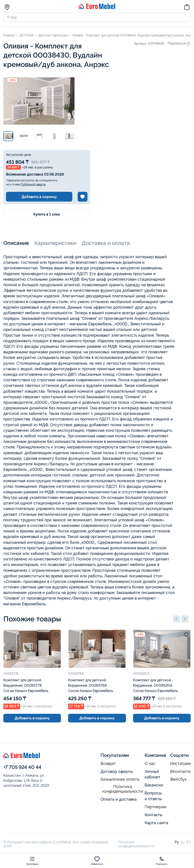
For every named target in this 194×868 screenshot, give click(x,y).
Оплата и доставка (119, 799)
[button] (176, 619)
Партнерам (155, 807)
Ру (177, 842)
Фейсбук (178, 779)
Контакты (154, 815)
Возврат (108, 764)
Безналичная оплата (120, 779)
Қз (183, 842)
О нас (150, 764)
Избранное (97, 861)
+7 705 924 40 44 (22, 767)
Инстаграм (180, 764)
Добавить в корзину (39, 197)
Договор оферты (117, 771)
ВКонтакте (180, 772)
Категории (32, 861)
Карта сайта (156, 823)
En (189, 842)
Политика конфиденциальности (123, 789)
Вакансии (154, 785)
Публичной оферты (33, 184)
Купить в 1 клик (47, 214)
